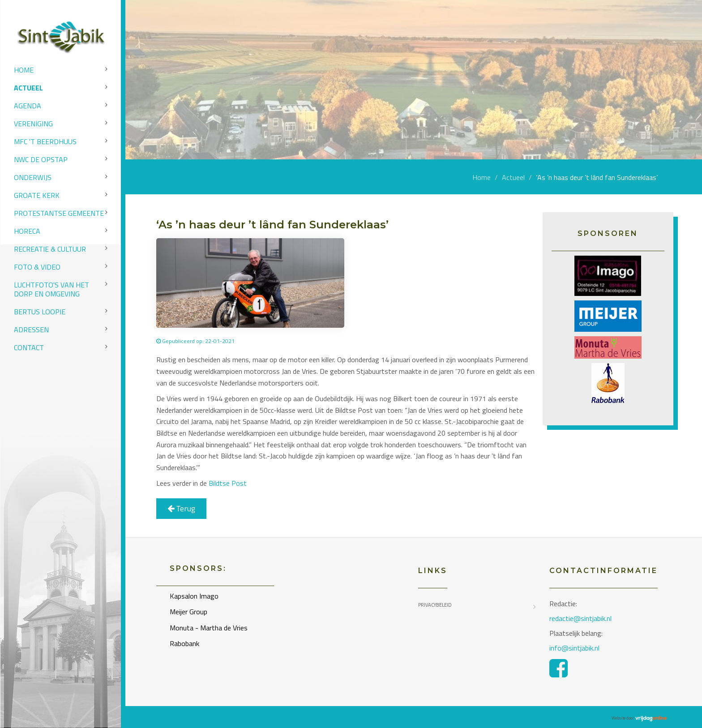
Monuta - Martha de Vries (209, 628)
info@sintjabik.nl (575, 648)
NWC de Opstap (41, 159)
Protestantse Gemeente (59, 213)
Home (24, 70)
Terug (181, 508)
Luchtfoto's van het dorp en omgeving (51, 289)
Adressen (31, 330)
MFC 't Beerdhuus (45, 141)
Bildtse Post (228, 483)
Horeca (27, 231)
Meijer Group (188, 612)
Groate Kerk (37, 195)
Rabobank (184, 643)
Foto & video (37, 267)
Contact (29, 347)
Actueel (28, 88)
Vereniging (33, 124)
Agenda (28, 106)
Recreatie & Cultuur (50, 249)
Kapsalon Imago (194, 596)
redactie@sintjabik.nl (580, 618)
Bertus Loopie (40, 312)
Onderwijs (33, 177)
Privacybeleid (435, 605)
